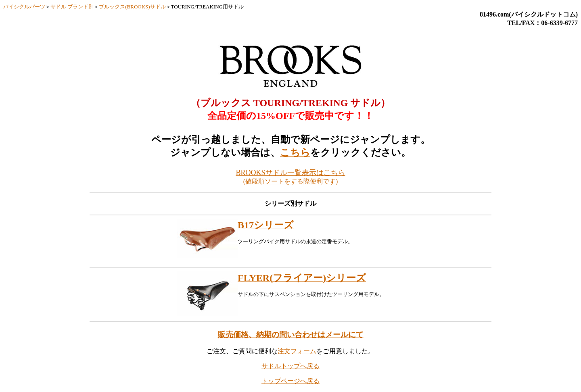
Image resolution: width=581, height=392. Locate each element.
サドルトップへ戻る (290, 366)
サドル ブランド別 (72, 7)
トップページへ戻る (290, 381)
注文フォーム (297, 351)
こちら (295, 152)
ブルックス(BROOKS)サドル (132, 7)
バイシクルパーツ (24, 7)
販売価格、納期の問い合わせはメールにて (291, 335)
